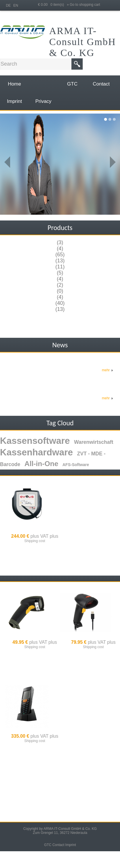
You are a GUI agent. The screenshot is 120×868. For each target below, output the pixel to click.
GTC (48, 845)
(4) (60, 248)
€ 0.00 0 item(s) (52, 5)
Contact (58, 845)
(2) (60, 285)
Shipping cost (35, 541)
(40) (60, 303)
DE (8, 5)
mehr (107, 370)
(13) (60, 261)
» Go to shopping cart (83, 5)
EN (16, 5)
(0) (60, 291)
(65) (60, 255)
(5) (60, 273)
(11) (60, 267)
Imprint (71, 845)
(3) (60, 242)
